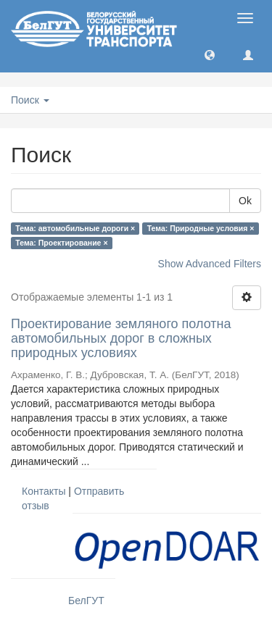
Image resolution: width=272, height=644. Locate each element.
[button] (210, 54)
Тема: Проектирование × (61, 243)
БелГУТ (86, 601)
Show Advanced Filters (210, 264)
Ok (245, 201)
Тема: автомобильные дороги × (75, 228)
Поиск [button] (30, 100)
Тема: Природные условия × (201, 228)
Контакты (44, 491)
